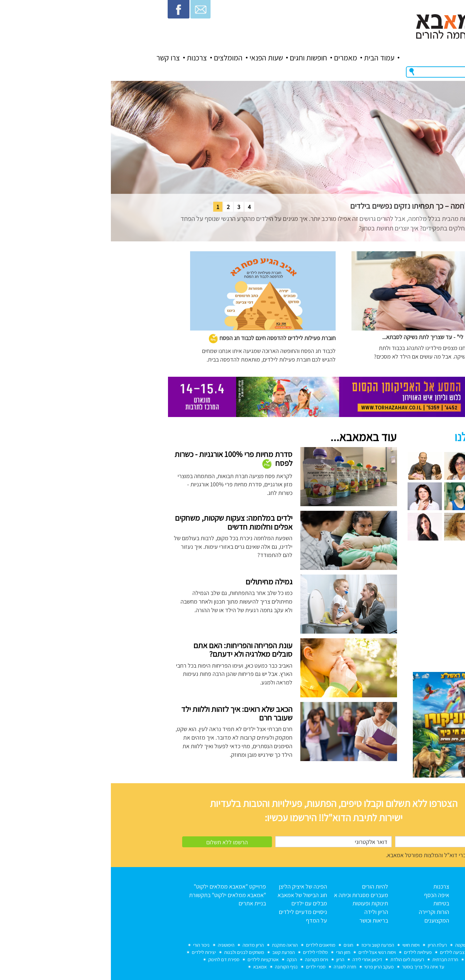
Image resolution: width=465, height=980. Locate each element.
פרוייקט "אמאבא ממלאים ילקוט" (119, 886)
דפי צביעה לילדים (345, 952)
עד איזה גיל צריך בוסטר (312, 967)
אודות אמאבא (384, 895)
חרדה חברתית (334, 959)
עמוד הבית (268, 58)
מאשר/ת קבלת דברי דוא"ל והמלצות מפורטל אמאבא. (334, 855)
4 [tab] (138, 207)
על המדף (206, 920)
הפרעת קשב (173, 952)
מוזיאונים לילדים (210, 945)
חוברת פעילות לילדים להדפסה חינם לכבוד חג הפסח (161, 338)
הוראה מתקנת (174, 945)
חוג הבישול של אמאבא (191, 895)
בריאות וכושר (263, 920)
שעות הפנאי (155, 58)
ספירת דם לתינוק (113, 959)
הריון (229, 959)
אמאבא (149, 967)
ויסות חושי (300, 945)
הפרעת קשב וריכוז (267, 945)
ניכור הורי (90, 945)
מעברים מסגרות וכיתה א (250, 895)
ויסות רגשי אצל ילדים (266, 952)
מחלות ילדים (367, 959)
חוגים (237, 945)
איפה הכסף (326, 895)
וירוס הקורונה (206, 959)
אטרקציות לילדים (152, 959)
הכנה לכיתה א (382, 952)
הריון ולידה (265, 912)
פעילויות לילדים (307, 952)
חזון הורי (232, 952)
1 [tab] (107, 207)
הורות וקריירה (323, 912)
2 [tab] (117, 207)
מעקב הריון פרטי (268, 967)
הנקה (181, 959)
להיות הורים (264, 886)
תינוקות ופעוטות (259, 903)
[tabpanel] (232, 161)
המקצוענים (326, 920)
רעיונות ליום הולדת (296, 959)
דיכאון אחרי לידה (256, 959)
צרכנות (86, 58)
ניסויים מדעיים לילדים (192, 912)
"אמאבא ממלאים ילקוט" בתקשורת (117, 895)
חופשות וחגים (198, 58)
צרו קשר (57, 58)
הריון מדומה (142, 945)
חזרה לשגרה (234, 967)
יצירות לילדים (93, 952)
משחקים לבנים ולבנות (133, 952)
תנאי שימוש (387, 912)
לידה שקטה (354, 945)
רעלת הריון (326, 945)
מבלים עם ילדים (198, 903)
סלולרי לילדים (204, 952)
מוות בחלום (383, 945)
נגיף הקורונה (175, 967)
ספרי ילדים (205, 967)
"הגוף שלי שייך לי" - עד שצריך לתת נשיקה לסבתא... (329, 337)
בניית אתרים (141, 903)
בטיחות (330, 903)
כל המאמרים (385, 903)
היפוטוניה (115, 945)
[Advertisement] (355, 610)
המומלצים (117, 58)
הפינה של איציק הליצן (192, 886)
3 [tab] (128, 207)
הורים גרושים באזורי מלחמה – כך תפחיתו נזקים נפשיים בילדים (330, 206)
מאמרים (235, 58)
